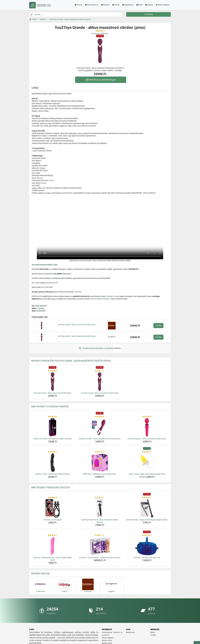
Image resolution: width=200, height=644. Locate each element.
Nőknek (116, 5)
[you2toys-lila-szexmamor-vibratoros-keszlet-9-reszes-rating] (100, 535)
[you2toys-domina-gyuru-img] (53, 508)
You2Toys (41, 308)
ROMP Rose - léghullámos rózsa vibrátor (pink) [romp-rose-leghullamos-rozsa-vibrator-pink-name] (100, 474)
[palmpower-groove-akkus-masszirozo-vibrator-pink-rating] (147, 417)
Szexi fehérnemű (92, 5)
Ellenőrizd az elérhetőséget (101, 80)
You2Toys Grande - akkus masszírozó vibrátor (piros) (77, 325)
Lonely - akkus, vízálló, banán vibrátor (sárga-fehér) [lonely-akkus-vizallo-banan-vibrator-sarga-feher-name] (147, 474)
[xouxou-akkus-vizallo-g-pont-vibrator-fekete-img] (53, 463)
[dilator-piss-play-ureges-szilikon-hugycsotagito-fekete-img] (147, 508)
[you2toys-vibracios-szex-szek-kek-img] (147, 546)
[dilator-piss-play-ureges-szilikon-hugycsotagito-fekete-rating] (147, 498)
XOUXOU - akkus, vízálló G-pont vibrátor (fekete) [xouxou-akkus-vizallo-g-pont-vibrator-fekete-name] (52, 474)
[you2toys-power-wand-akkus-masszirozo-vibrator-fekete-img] (100, 508)
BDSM (139, 5)
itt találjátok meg (112, 296)
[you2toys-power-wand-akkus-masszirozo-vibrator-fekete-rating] (100, 498)
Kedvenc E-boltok (40, 573)
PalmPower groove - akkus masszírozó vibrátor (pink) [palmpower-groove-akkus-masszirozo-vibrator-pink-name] (147, 439)
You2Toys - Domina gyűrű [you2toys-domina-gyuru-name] (53, 520)
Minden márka (107, 640)
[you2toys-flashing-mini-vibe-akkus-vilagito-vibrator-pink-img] (53, 546)
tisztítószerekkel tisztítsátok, (100, 299)
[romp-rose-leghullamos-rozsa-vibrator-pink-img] (100, 463)
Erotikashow (41, 311)
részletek (78, 292)
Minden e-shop (107, 643)
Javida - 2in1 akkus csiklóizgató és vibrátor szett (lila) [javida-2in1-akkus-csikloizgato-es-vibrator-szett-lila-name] (52, 439)
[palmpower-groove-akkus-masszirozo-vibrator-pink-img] (147, 427)
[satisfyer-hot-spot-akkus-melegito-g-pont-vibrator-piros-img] (100, 427)
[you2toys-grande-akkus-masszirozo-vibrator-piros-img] (53, 382)
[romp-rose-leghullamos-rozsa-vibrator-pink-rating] (100, 452)
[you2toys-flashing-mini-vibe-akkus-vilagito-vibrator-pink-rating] (53, 535)
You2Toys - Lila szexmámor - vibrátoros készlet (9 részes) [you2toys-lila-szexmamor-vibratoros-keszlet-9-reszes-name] (100, 558)
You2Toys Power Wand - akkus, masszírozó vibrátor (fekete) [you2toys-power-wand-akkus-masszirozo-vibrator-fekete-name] (100, 521)
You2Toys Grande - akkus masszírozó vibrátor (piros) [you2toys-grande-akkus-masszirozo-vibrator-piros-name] (53, 393)
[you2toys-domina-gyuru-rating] (53, 498)
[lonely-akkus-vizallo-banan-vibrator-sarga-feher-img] (147, 463)
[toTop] (197, 643)
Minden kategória (162, 5)
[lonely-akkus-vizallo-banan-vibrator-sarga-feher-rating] (147, 452)
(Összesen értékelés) (100, 33)
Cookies (153, 635)
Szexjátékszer (128, 5)
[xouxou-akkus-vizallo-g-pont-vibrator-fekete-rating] (53, 452)
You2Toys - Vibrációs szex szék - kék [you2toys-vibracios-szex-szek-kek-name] (147, 558)
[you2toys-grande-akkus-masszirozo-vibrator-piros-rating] (53, 371)
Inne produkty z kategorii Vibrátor (50, 406)
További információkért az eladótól (100, 348)
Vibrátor (78, 5)
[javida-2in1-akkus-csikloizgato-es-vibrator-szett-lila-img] (53, 427)
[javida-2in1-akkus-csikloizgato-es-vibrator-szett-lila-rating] (53, 417)
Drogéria (149, 5)
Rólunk (153, 632)
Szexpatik (105, 5)
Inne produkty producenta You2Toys (51, 487)
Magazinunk (130, 632)
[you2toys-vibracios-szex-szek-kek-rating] (147, 535)
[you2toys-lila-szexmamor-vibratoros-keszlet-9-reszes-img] (100, 546)
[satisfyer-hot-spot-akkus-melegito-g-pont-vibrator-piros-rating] (100, 417)
